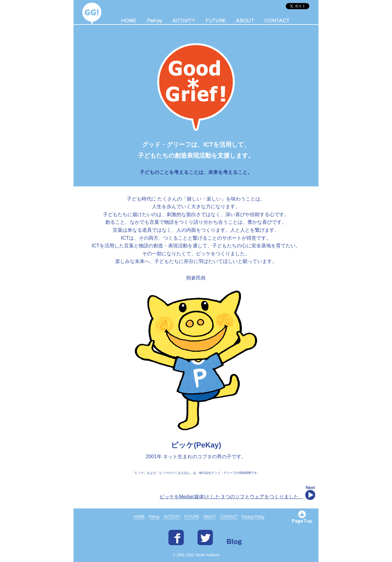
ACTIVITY (172, 517)
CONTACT (229, 517)
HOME (139, 517)
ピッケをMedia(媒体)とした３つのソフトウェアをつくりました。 (232, 497)
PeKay (154, 517)
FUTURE (192, 517)
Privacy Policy (253, 517)
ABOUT (210, 517)
